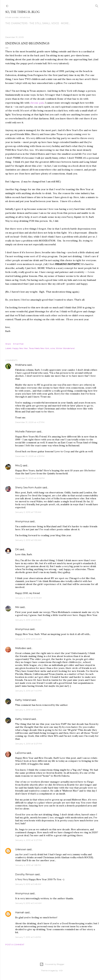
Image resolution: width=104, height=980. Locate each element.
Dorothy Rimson (25, 874)
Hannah (20, 912)
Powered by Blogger (52, 964)
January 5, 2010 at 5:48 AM (28, 884)
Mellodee (21, 648)
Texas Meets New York (39, 348)
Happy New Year (20, 348)
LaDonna (20, 753)
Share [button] (8, 344)
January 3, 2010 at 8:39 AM (28, 620)
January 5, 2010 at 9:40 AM (28, 903)
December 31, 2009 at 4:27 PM (30, 422)
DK (17, 549)
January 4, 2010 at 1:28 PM (28, 865)
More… (66, 23)
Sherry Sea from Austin (28, 488)
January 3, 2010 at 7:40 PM (28, 691)
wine (52, 348)
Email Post (18, 344)
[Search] (97, 5)
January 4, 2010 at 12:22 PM (29, 710)
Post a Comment (15, 945)
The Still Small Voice (44, 23)
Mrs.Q (19, 466)
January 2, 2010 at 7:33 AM (28, 512)
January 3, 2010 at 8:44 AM (28, 639)
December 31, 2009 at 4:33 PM (30, 456)
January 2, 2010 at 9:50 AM (28, 540)
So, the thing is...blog (22, 12)
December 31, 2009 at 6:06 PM (30, 478)
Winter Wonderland (65, 348)
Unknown (21, 849)
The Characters (16, 23)
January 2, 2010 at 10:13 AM (28, 598)
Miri (17, 607)
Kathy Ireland (23, 700)
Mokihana (21, 365)
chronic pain (37, 103)
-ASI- (61, 970)
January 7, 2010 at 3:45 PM (28, 937)
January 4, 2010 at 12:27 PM (29, 744)
